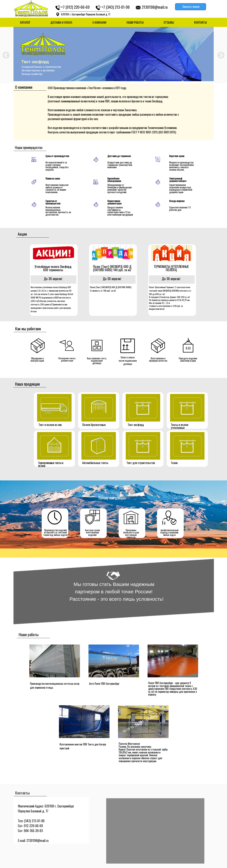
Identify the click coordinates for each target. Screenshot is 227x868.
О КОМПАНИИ (99, 22)
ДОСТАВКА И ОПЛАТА (61, 22)
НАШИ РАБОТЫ (135, 22)
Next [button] (221, 55)
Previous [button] (6, 55)
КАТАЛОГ (25, 22)
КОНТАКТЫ (200, 22)
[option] (114, 54)
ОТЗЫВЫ (169, 22)
